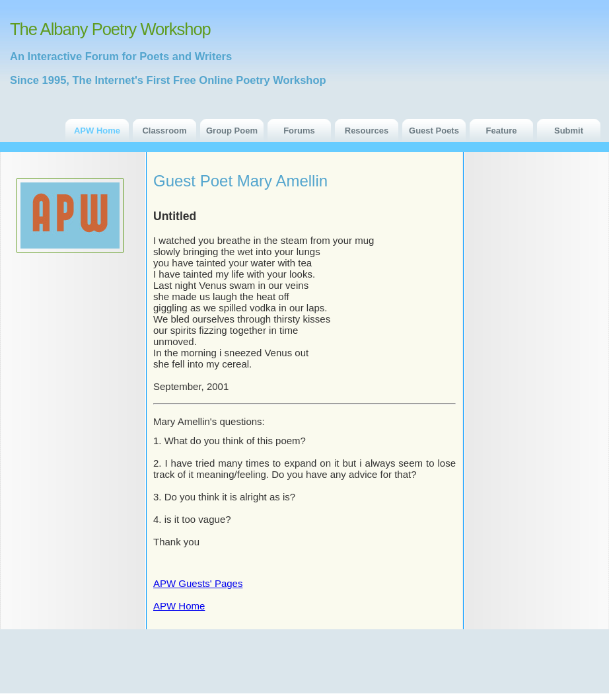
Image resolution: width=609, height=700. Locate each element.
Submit (569, 131)
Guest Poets (434, 131)
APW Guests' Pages (198, 583)
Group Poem (232, 131)
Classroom (164, 131)
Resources (367, 131)
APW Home (97, 131)
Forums (299, 131)
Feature (502, 131)
